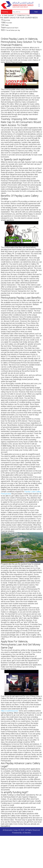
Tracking (5, 12)
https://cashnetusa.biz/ (10, 711)
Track (36, 12)
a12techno (27, 833)
